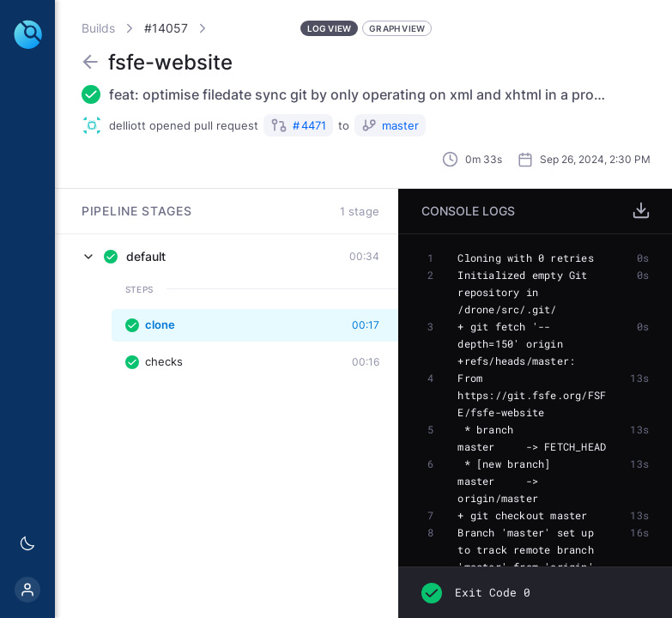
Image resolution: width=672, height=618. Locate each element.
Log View (330, 28)
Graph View (397, 28)
